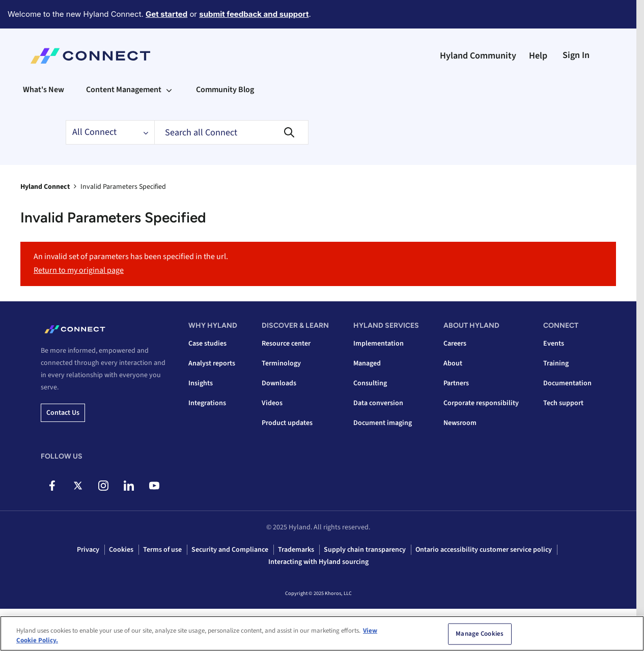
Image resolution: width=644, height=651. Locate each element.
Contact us (63, 413)
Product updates (287, 423)
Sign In (576, 55)
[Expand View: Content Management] (169, 90)
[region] (322, 633)
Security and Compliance (230, 550)
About (453, 363)
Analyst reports (212, 363)
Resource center (286, 344)
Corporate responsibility (481, 403)
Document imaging (383, 423)
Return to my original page (79, 270)
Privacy (88, 550)
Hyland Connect (45, 187)
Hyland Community (478, 56)
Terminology (281, 363)
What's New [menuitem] (44, 90)
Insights (201, 383)
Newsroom (460, 423)
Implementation (379, 344)
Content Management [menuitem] (124, 90)
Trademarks (296, 550)
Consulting (370, 383)
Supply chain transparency (365, 550)
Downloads (279, 383)
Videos (272, 403)
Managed (367, 363)
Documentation (567, 383)
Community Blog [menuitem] (225, 90)
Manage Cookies (480, 634)
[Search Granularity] (110, 132)
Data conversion (378, 403)
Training (556, 363)
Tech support (563, 403)
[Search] (231, 132)
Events (554, 344)
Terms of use (162, 550)
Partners (456, 383)
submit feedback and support (254, 14)
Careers (455, 344)
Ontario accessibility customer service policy (484, 550)
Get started (166, 14)
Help (538, 56)
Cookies (121, 550)
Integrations (207, 403)
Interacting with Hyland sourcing (318, 562)
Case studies (207, 344)
